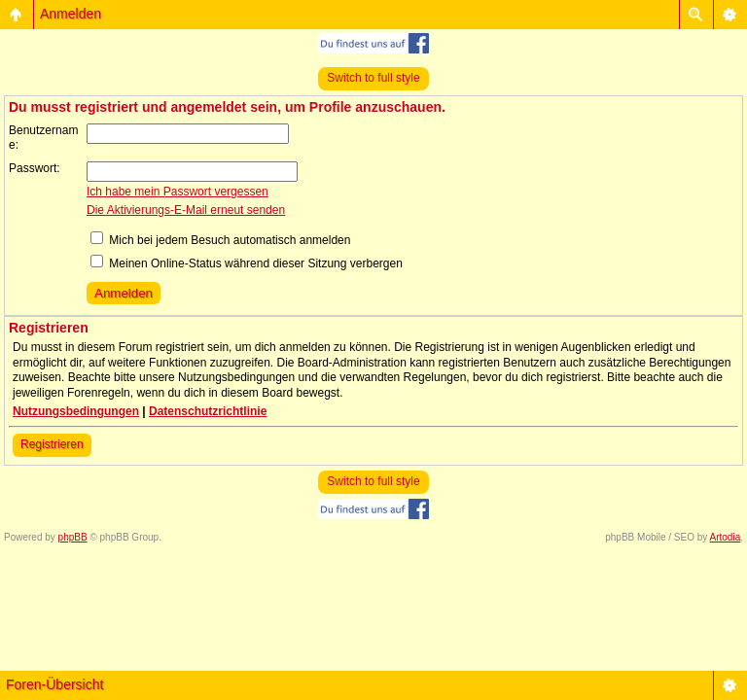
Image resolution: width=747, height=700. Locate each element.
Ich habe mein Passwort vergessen (178, 192)
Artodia (726, 537)
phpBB (73, 537)
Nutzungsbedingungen (76, 411)
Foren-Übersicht (54, 684)
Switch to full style (373, 78)
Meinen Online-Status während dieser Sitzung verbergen (247, 263)
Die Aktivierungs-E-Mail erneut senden (186, 210)
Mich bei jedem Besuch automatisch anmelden (220, 240)
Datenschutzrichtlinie (208, 411)
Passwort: (35, 168)
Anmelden (71, 14)
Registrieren (52, 444)
